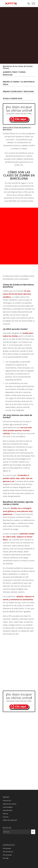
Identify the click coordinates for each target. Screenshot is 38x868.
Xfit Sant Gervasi (8, 852)
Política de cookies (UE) (10, 820)
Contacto (6, 817)
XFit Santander (7, 855)
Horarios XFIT (7, 801)
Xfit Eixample (7, 848)
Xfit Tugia (6, 858)
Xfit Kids (5, 814)
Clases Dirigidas (8, 807)
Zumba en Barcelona (22, 177)
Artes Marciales (8, 810)
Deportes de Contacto (10, 804)
